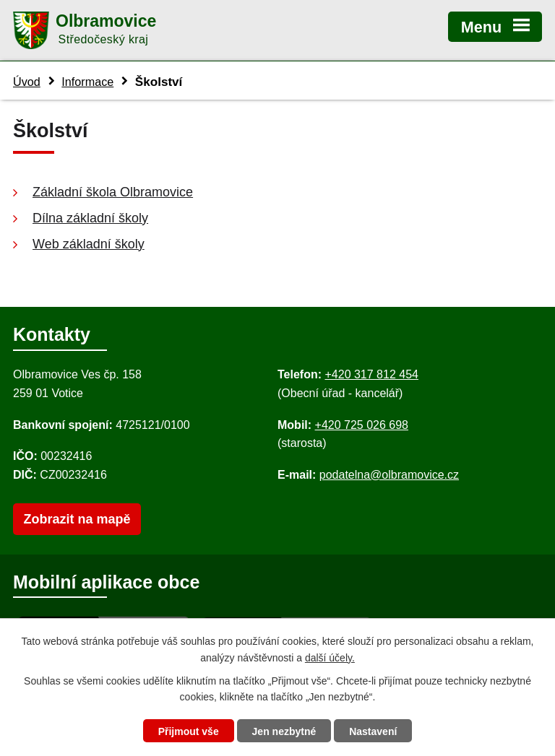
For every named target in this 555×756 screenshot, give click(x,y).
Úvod (27, 82)
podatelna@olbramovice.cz (389, 475)
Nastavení (373, 731)
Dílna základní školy (90, 218)
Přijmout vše (189, 731)
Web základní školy (89, 244)
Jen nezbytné (284, 731)
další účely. (330, 658)
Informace (87, 82)
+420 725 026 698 (362, 425)
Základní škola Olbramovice (113, 192)
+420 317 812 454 (371, 374)
